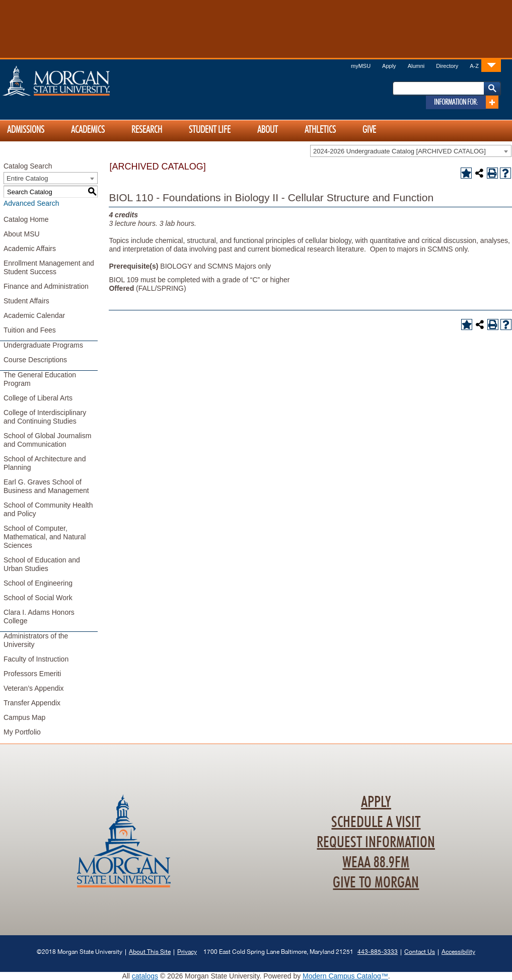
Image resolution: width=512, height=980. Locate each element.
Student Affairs (26, 301)
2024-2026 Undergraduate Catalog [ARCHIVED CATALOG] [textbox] (399, 151)
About (268, 130)
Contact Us (420, 952)
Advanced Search (31, 203)
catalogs (145, 976)
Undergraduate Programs (43, 345)
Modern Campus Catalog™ (345, 976)
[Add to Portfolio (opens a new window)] (466, 173)
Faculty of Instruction (36, 659)
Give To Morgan (376, 883)
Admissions (26, 130)
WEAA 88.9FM (376, 863)
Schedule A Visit (376, 823)
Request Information (376, 843)
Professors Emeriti (32, 674)
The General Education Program (40, 379)
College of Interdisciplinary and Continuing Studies (45, 417)
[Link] (491, 65)
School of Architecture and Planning (45, 463)
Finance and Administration (46, 286)
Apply (389, 66)
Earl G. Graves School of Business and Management (46, 486)
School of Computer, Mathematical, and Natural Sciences (45, 537)
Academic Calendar (34, 315)
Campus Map (24, 717)
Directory (447, 66)
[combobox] (411, 151)
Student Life (210, 130)
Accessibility (458, 952)
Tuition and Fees (30, 330)
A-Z (474, 66)
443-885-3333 (378, 952)
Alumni (416, 66)
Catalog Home (26, 219)
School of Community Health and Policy (48, 509)
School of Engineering (38, 583)
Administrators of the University (36, 640)
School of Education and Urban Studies (42, 564)
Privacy (187, 952)
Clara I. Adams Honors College (39, 617)
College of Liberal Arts (38, 398)
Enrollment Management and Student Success (49, 267)
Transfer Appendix (32, 703)
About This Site (150, 952)
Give (369, 130)
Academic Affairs (30, 249)
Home (78, 80)
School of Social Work (38, 598)
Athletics (320, 130)
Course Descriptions (35, 360)
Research (147, 130)
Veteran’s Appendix (34, 688)
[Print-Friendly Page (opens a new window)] (492, 173)
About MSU (22, 234)
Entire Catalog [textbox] (27, 178)
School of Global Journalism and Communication (47, 440)
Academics (88, 130)
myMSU (361, 66)
